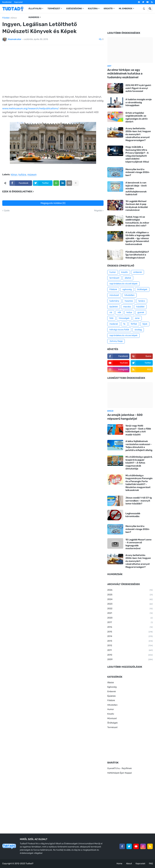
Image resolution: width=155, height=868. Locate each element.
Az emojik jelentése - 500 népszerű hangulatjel (125, 417)
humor (113, 272)
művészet (114, 295)
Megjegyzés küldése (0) (53, 203)
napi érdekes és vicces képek (123, 335)
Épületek (111, 696)
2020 (130, 618)
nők (119, 312)
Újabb (7, 211)
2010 (130, 655)
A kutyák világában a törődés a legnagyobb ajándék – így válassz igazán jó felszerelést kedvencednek (138, 238)
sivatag (138, 330)
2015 (130, 632)
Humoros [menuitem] (34, 17)
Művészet (112, 718)
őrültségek (142, 289)
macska (127, 307)
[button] (144, 9)
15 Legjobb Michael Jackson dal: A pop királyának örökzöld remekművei (137, 206)
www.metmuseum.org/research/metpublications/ (31, 108)
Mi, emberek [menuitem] (126, 9)
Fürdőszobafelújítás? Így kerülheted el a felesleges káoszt (137, 255)
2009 (130, 660)
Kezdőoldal (7, 2)
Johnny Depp (116, 341)
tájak (145, 324)
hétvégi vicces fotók (119, 330)
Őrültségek (112, 723)
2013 (130, 641)
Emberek (112, 691)
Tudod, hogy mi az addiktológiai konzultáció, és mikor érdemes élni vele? (137, 221)
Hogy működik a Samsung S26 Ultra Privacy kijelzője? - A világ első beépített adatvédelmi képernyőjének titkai (137, 154)
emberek (138, 272)
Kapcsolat (18, 2)
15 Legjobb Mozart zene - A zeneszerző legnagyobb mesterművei (139, 544)
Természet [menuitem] (54, 9)
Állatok (111, 683)
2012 (130, 646)
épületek (114, 307)
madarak (114, 324)
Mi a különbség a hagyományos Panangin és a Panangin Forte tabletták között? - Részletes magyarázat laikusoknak (139, 483)
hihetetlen (129, 295)
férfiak (134, 324)
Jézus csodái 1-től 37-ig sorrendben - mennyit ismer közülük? (139, 501)
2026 (130, 590)
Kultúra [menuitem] (93, 9)
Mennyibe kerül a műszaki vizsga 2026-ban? (138, 172)
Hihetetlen (112, 705)
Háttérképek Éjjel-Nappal (120, 773)
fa (124, 324)
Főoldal (6, 18)
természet (114, 278)
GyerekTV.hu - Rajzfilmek (120, 768)
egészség (127, 289)
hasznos (129, 301)
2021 (130, 613)
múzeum (32, 175)
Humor (111, 709)
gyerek (141, 312)
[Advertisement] (53, 70)
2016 (130, 627)
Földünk (113, 289)
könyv (14, 18)
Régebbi (98, 211)
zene (137, 318)
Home (119, 864)
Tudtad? (29, 864)
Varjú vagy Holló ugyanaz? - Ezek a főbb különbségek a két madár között (138, 430)
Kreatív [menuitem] (108, 9)
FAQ (151, 864)
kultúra (22, 175)
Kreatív (111, 714)
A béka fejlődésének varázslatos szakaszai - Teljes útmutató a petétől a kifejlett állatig (139, 446)
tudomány (114, 301)
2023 (130, 604)
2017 (130, 623)
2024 (130, 600)
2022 (130, 609)
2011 (130, 650)
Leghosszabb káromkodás (133, 515)
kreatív (125, 272)
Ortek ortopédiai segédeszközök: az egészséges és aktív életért (137, 117)
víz (111, 312)
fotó (111, 318)
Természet (112, 727)
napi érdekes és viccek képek (123, 284)
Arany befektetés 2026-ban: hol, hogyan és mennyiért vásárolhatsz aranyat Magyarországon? (138, 134)
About (129, 864)
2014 (130, 636)
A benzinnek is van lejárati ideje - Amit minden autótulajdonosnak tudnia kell (136, 189)
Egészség (112, 687)
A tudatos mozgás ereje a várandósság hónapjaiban (139, 102)
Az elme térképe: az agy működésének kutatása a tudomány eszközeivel (125, 74)
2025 (130, 595)
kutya (129, 312)
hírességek (124, 318)
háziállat (140, 307)
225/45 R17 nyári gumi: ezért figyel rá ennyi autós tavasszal (138, 88)
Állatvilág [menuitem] (35, 9)
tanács (142, 301)
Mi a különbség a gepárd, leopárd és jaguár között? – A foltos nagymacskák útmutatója (139, 463)
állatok (128, 278)
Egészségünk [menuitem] (74, 9)
